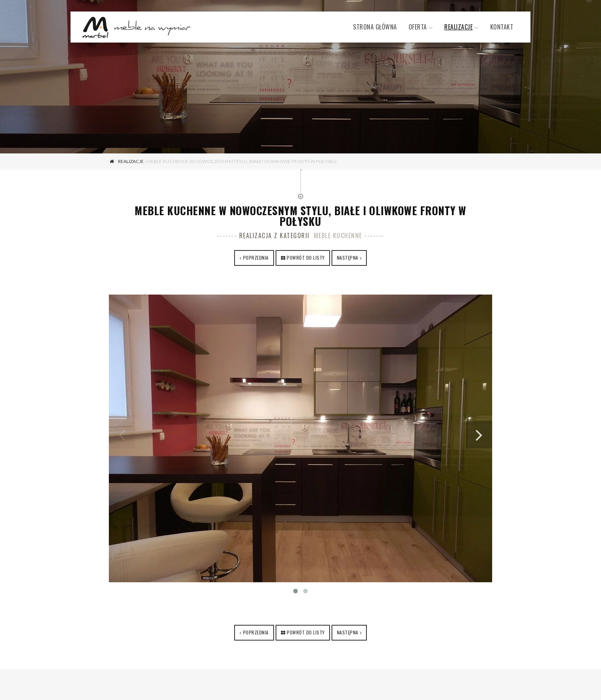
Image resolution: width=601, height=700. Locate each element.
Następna (348, 258)
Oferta (418, 27)
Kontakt (502, 27)
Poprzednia (256, 258)
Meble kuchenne (338, 236)
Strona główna (375, 27)
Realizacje (458, 27)
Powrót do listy (306, 258)
